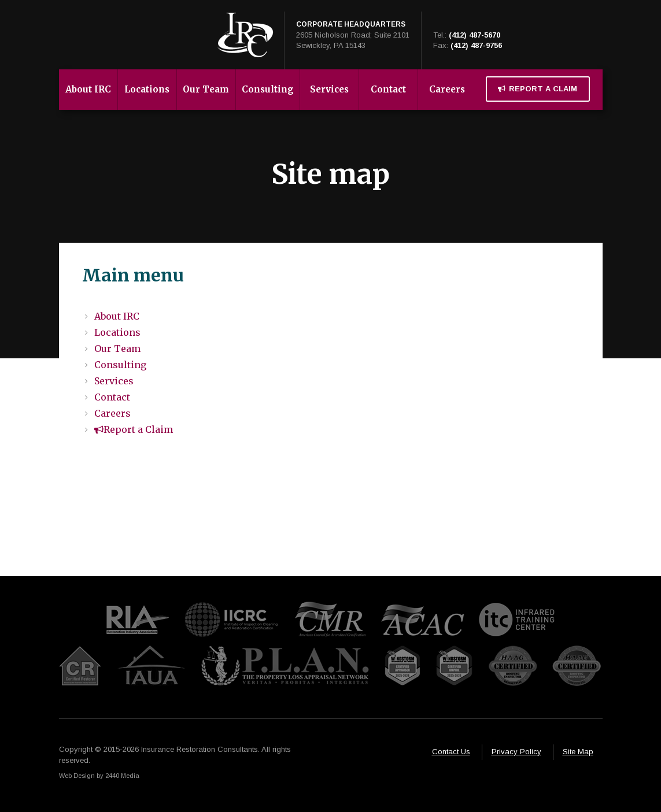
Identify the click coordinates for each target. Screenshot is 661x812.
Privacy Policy (516, 752)
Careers (447, 89)
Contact (388, 89)
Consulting (268, 89)
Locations (147, 89)
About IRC (88, 89)
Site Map (578, 752)
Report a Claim (538, 89)
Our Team (206, 89)
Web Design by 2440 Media (99, 776)
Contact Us (451, 752)
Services (329, 89)
